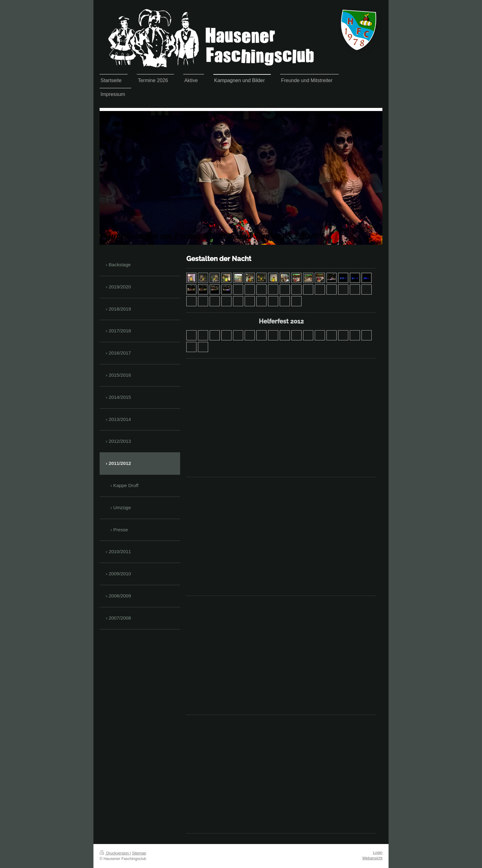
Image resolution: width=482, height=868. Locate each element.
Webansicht (372, 858)
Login (378, 853)
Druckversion (115, 853)
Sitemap (139, 853)
